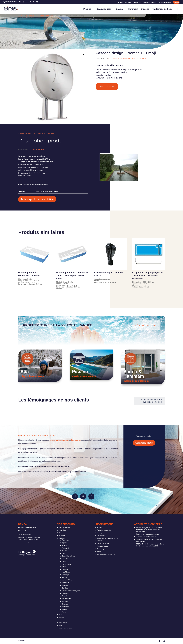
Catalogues (137, 2)
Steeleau (65, 604)
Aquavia (65, 543)
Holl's (64, 567)
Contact (176, 2)
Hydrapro (65, 569)
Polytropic (65, 593)
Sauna (119, 9)
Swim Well (65, 607)
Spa (25, 372)
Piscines (61, 617)
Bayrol (64, 553)
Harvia (64, 561)
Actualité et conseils (150, 2)
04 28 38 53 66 (26, 534)
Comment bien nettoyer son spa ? (147, 537)
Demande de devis (165, 2)
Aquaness (65, 540)
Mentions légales (103, 546)
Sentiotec (65, 601)
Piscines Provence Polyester (71, 591)
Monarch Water (67, 580)
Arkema (65, 545)
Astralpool (65, 548)
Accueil (120, 2)
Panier (99, 551)
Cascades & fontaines (119, 59)
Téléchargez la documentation (37, 199)
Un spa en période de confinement (147, 534)
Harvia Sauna (66, 564)
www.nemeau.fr (24, 543)
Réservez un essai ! (146, 325)
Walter (64, 612)
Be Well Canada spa (69, 556)
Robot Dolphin (67, 599)
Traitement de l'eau (65, 628)
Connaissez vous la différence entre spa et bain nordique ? (150, 540)
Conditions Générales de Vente (107, 538)
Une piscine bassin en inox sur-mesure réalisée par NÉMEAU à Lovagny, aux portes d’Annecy (149, 529)
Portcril (64, 596)
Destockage (63, 530)
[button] (84, 55)
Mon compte (101, 549)
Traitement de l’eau (162, 9)
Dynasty (65, 559)
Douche (145, 9)
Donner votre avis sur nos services (151, 401)
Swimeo (65, 609)
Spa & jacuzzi (104, 9)
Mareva (64, 577)
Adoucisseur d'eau (65, 527)
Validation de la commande (106, 554)
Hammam (133, 9)
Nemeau (49, 16)
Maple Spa (65, 575)
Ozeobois (65, 588)
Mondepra (65, 583)
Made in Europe (38, 150)
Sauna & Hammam (134, 374)
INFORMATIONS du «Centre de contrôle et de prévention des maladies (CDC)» (150, 545)
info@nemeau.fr (28, 531)
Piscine (87, 9)
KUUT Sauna (66, 572)
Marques (128, 2)
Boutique (30, 16)
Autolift (64, 551)
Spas (60, 625)
